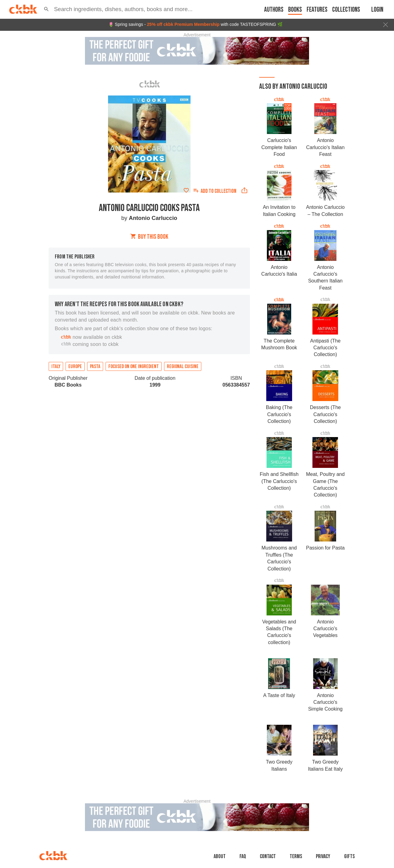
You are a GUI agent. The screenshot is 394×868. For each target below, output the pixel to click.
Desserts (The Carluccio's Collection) (325, 414)
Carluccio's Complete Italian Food (279, 147)
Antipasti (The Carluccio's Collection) (326, 348)
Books (295, 10)
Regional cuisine (183, 367)
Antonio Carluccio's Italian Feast (326, 147)
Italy (56, 367)
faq (243, 856)
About (220, 856)
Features (317, 10)
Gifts (349, 856)
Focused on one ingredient (134, 367)
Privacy (323, 856)
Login (377, 10)
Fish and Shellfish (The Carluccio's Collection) (279, 481)
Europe (75, 367)
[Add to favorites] (186, 190)
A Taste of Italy (279, 695)
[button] (46, 9)
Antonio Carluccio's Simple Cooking (325, 702)
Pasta (95, 367)
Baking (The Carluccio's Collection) (279, 414)
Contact (268, 856)
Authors (274, 10)
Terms (296, 856)
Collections (346, 10)
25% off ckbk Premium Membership (183, 24)
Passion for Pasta (325, 548)
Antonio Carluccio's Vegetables (325, 629)
